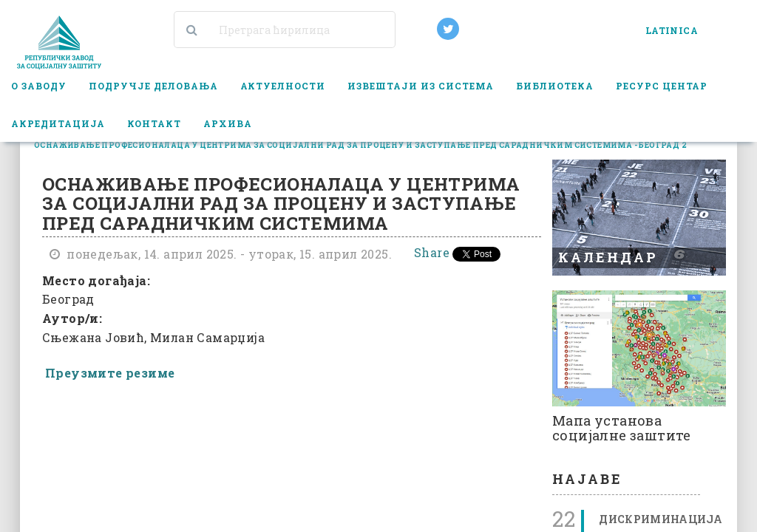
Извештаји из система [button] (421, 86)
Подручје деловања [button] (153, 86)
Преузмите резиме (110, 373)
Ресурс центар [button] (662, 86)
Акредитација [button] (58, 123)
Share (432, 252)
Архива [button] (228, 123)
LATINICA (672, 30)
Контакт (154, 123)
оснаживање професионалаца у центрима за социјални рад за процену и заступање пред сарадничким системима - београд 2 (360, 145)
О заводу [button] (39, 86)
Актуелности (283, 86)
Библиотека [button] (555, 86)
